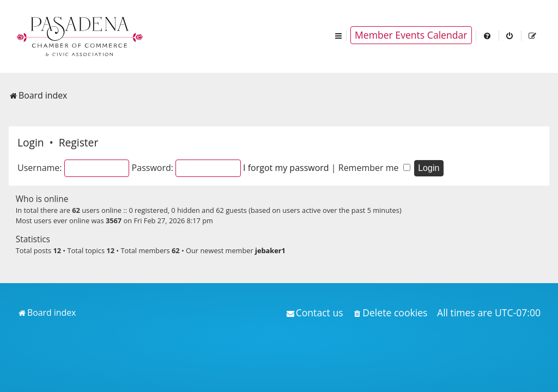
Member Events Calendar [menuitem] (411, 35)
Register (78, 142)
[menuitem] (488, 35)
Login (31, 142)
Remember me (374, 168)
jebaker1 (270, 250)
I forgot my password (286, 168)
